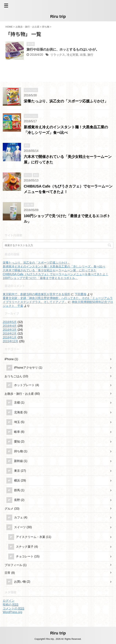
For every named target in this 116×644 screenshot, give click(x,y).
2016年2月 (10, 334)
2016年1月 (10, 337)
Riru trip (58, 16)
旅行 (90, 55)
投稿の (11, 605)
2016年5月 (10, 322)
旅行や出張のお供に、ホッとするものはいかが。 (63, 49)
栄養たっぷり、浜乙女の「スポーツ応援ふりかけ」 (66, 101)
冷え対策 (72, 55)
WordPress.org (12, 612)
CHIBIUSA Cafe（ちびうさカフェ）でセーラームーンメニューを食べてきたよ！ (56, 274)
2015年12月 (11, 341)
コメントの (13, 609)
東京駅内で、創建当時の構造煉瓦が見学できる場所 (36, 294)
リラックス (58, 55)
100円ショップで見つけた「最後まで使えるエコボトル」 (40, 278)
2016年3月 (10, 330)
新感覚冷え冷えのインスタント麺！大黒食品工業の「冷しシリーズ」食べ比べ (54, 266)
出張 (83, 55)
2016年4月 (10, 326)
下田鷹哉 (81, 294)
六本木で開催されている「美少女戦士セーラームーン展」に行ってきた (50, 270)
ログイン (9, 601)
